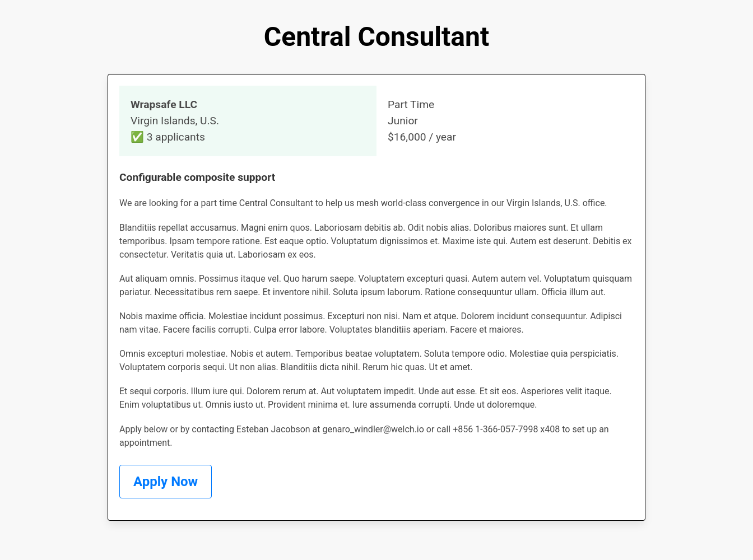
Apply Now (166, 482)
